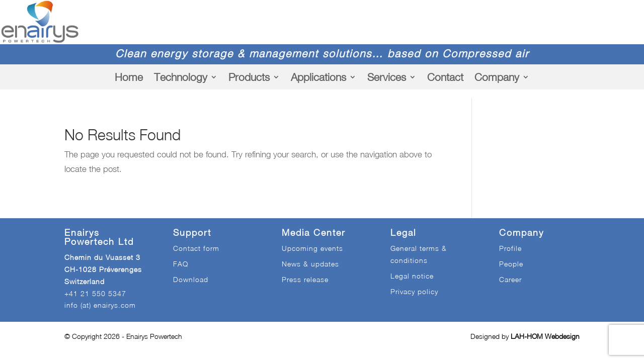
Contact (445, 77)
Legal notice (412, 276)
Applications (318, 77)
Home (129, 77)
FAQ (181, 264)
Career (510, 279)
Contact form (196, 248)
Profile (510, 248)
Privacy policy (414, 291)
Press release (305, 279)
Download (191, 279)
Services (387, 77)
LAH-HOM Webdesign (545, 336)
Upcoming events (312, 248)
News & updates (310, 264)
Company (497, 77)
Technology (181, 77)
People (511, 264)
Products (249, 77)
